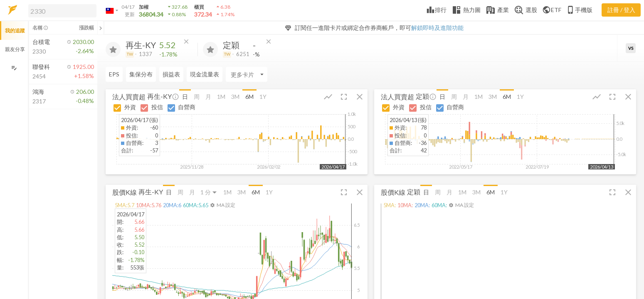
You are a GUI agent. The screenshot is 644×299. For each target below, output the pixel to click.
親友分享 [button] (15, 49)
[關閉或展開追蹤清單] (101, 28)
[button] (61, 10)
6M (249, 97)
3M (235, 97)
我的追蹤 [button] (15, 31)
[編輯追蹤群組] (14, 68)
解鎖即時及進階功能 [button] (437, 28)
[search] (62, 11)
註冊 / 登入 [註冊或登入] (621, 10)
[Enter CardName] (126, 74)
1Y (263, 97)
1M (221, 97)
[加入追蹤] (113, 49)
